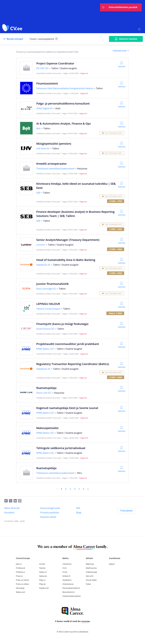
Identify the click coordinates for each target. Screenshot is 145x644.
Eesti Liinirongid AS (46, 289)
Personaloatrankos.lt (71, 588)
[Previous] (57, 489)
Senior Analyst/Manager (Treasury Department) (68, 240)
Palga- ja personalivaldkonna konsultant (63, 103)
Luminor (41, 245)
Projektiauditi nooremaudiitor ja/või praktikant (68, 344)
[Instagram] (20, 501)
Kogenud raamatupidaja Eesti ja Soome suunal (67, 408)
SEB (38, 193)
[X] (56, 39)
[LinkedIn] (16, 501)
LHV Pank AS (43, 148)
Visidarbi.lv (67, 580)
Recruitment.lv (69, 592)
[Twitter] (11, 501)
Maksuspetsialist (47, 428)
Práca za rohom (23, 580)
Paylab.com (44, 588)
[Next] (88, 489)
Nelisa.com (21, 592)
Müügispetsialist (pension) (54, 144)
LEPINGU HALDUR (48, 304)
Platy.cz (42, 580)
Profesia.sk (21, 568)
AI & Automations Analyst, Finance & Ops (63, 124)
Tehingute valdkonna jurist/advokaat (61, 448)
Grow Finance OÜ (45, 329)
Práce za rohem (22, 584)
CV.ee (65, 572)
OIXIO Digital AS (44, 108)
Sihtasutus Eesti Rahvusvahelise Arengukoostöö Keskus (65, 88)
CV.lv (64, 568)
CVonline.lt (67, 564)
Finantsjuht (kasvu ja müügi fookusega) (62, 324)
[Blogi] (79, 513)
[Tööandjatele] (126, 511)
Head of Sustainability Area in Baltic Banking (66, 260)
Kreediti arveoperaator (51, 164)
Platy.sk (42, 584)
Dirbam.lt (66, 576)
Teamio (42, 568)
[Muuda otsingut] (13, 39)
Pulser (88, 584)
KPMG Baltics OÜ (45, 349)
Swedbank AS (43, 265)
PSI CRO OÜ (42, 68)
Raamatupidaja (46, 388)
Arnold (42, 564)
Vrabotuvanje (91, 572)
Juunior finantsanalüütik (52, 284)
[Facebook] (7, 501)
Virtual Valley (91, 580)
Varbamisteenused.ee (72, 596)
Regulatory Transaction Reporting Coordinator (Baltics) (73, 364)
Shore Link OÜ (44, 393)
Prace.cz (19, 576)
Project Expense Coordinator (55, 63)
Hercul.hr (90, 576)
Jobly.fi (112, 564)
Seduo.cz (43, 572)
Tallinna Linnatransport (48, 309)
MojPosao (90, 564)
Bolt (38, 128)
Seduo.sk (43, 576)
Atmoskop (20, 588)
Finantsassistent (47, 83)
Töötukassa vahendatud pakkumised (55, 169)
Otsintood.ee (68, 584)
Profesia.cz (20, 572)
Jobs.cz (19, 564)
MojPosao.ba (91, 568)
